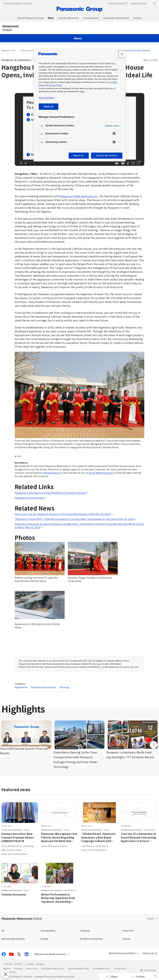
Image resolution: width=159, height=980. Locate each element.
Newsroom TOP (8, 50)
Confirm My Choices (107, 156)
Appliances (21, 687)
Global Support (52, 473)
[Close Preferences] (6, 974)
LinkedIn (30, 964)
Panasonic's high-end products (79, 196)
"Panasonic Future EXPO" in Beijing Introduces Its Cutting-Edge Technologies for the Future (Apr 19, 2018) (74, 519)
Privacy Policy (120, 968)
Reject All (79, 156)
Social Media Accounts (101, 473)
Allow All (49, 107)
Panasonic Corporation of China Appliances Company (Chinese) (50, 493)
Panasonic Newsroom (22, 918)
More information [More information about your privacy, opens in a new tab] (46, 98)
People (45, 939)
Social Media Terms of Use (52, 968)
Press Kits (128, 931)
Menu (78, 38)
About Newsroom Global (122, 953)
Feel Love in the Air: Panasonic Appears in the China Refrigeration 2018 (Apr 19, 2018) (63, 514)
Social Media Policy (101, 968)
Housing (64, 687)
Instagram (40, 964)
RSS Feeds (148, 953)
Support (7, 968)
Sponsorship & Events (44, 687)
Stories (127, 939)
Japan (150, 918)
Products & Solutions (30, 50)
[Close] (122, 54)
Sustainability (48, 931)
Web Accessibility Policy (78, 968)
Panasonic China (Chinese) (30, 498)
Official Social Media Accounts (50, 954)
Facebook (8, 964)
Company (85, 931)
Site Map (18, 968)
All (3, 931)
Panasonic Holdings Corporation (18, 3)
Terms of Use (32, 968)
